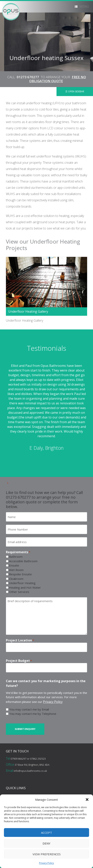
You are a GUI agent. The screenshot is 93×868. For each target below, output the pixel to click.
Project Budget (19, 661)
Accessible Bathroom (23, 561)
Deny (46, 843)
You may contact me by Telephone (33, 714)
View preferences (47, 854)
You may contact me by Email (29, 709)
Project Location (20, 640)
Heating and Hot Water (25, 587)
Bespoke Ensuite (20, 574)
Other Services (19, 592)
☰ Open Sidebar (75, 91)
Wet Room (16, 570)
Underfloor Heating (22, 583)
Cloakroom (16, 579)
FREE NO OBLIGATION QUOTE (58, 79)
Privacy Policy (46, 863)
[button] (87, 800)
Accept (46, 833)
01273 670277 (28, 77)
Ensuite (14, 565)
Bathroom (16, 557)
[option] (46, 407)
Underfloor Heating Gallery (28, 311)
